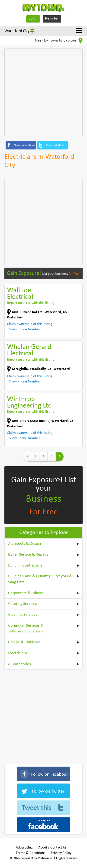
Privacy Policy (61, 853)
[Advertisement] (43, 92)
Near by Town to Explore (59, 41)
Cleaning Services (23, 615)
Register (52, 18)
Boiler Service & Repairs (28, 555)
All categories (19, 664)
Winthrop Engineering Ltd (29, 403)
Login (33, 18)
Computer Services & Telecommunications (26, 629)
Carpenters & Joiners (26, 593)
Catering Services (23, 604)
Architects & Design (24, 544)
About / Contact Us (52, 848)
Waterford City (17, 31)
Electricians (18, 653)
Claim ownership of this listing (30, 324)
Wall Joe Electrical (20, 294)
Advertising (24, 848)
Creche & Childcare (24, 642)
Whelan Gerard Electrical (29, 350)
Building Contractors (25, 565)
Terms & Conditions (31, 853)
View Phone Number (25, 329)
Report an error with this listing (31, 303)
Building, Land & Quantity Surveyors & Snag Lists (40, 579)
